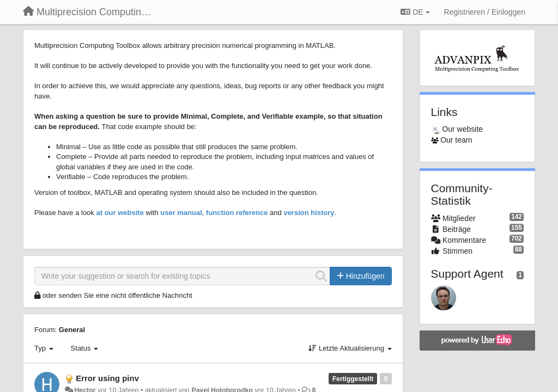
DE (415, 12)
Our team (456, 140)
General (72, 330)
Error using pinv (107, 378)
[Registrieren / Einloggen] (485, 12)
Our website (462, 129)
